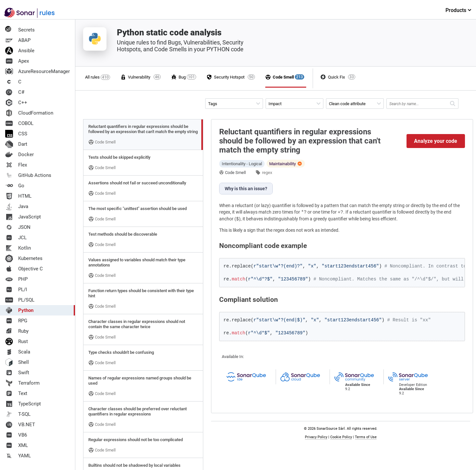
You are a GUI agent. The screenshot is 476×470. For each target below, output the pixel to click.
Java (17, 206)
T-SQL (18, 414)
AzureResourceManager (38, 71)
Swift (17, 373)
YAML (18, 456)
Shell (17, 362)
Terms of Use (366, 437)
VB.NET (20, 425)
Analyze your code (436, 141)
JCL (16, 238)
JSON (18, 227)
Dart (16, 144)
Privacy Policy (316, 437)
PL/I (16, 290)
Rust (17, 341)
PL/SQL (20, 300)
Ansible (20, 51)
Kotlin (18, 248)
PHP (16, 279)
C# (15, 92)
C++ (16, 103)
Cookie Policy (341, 437)
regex (267, 173)
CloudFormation (29, 113)
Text (16, 393)
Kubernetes (24, 258)
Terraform (22, 383)
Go (15, 186)
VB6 (16, 435)
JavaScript (23, 217)
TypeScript (23, 404)
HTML (18, 196)
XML (17, 445)
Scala (18, 352)
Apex (17, 61)
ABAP (18, 40)
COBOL (19, 123)
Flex (16, 165)
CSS (16, 134)
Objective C (24, 269)
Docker (19, 155)
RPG (16, 321)
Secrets (20, 30)
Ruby (17, 331)
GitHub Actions (28, 175)
